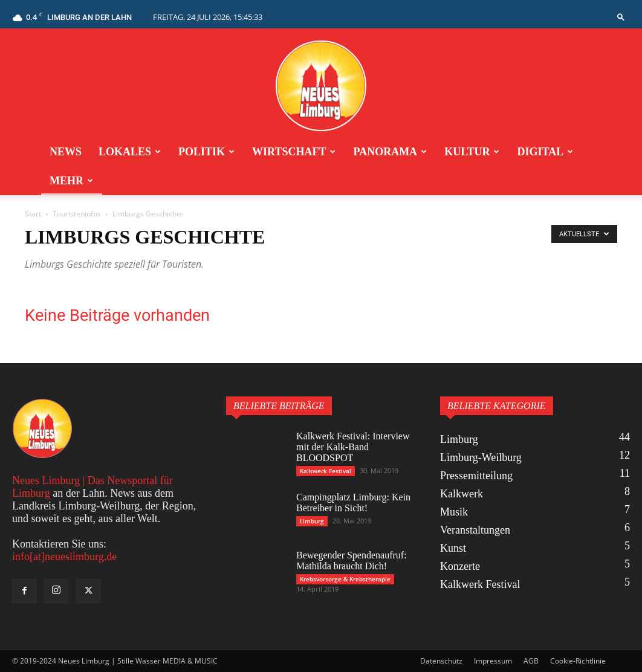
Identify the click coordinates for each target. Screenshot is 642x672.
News (66, 152)
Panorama (390, 152)
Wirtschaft (294, 152)
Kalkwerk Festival (326, 471)
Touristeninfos (77, 214)
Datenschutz (441, 661)
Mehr (71, 181)
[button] (621, 17)
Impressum (493, 661)
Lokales (130, 152)
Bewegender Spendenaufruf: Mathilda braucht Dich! (352, 561)
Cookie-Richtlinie (578, 661)
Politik (206, 152)
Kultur (472, 152)
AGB (531, 661)
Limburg (312, 521)
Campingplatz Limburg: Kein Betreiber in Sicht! (353, 502)
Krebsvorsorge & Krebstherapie (345, 579)
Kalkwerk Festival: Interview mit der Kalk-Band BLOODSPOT (353, 447)
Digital (545, 152)
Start (33, 214)
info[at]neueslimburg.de (64, 557)
